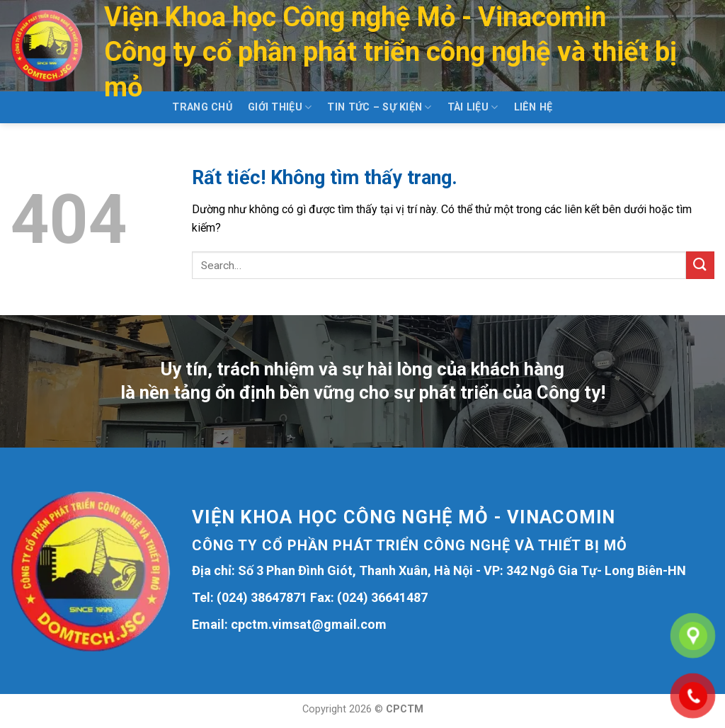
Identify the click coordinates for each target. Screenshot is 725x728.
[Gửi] (700, 265)
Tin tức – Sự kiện (379, 107)
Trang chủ (202, 107)
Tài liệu (473, 107)
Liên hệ (533, 107)
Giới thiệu (280, 107)
